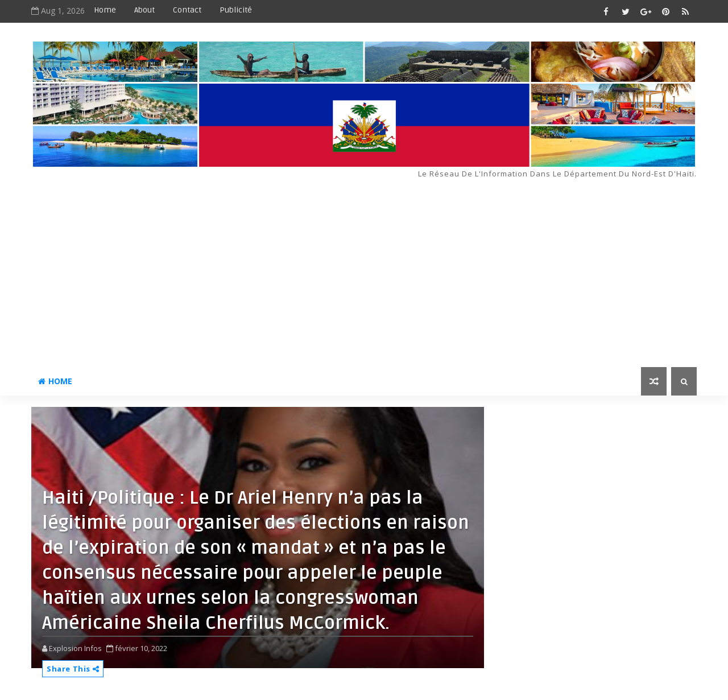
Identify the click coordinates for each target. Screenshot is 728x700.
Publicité (236, 10)
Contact (187, 10)
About (144, 10)
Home (105, 10)
